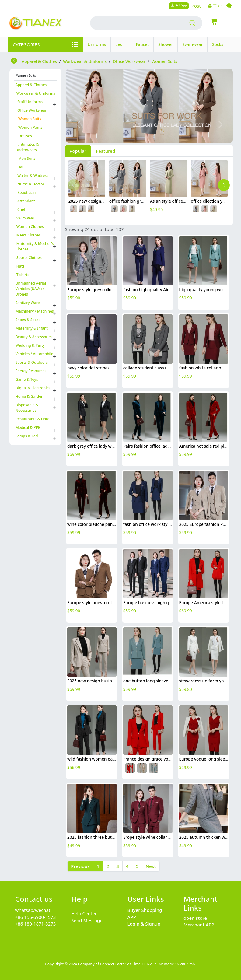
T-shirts (22, 275)
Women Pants (29, 127)
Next (151, 866)
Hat (20, 167)
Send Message (87, 920)
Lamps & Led (27, 436)
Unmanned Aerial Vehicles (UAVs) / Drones (31, 289)
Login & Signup (144, 924)
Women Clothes (30, 227)
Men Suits (26, 158)
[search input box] (138, 23)
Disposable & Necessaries (27, 408)
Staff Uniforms (29, 102)
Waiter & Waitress (32, 175)
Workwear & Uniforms (35, 93)
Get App (180, 5)
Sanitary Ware (28, 303)
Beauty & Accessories (34, 337)
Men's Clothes (28, 235)
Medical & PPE (28, 427)
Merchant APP (199, 925)
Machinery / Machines (35, 311)
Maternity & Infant (32, 328)
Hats (20, 266)
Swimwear (192, 44)
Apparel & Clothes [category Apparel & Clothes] (39, 61)
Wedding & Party (30, 345)
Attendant (25, 201)
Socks (218, 44)
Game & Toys (27, 379)
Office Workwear (31, 110)
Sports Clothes (29, 258)
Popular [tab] (78, 151)
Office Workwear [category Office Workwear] (129, 61)
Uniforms (97, 44)
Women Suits (28, 119)
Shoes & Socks (28, 320)
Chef (21, 210)
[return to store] (14, 61)
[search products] (192, 23)
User (217, 6)
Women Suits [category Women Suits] (164, 61)
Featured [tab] (106, 151)
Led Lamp (121, 47)
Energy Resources (31, 371)
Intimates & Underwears (27, 147)
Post (196, 6)
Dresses (24, 136)
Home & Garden (30, 396)
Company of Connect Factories (105, 964)
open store (195, 918)
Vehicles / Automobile (34, 354)
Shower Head (166, 47)
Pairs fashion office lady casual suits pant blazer (170, 446)
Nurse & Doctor (30, 184)
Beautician (26, 192)
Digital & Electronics (33, 388)
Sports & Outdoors (32, 362)
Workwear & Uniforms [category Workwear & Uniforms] (85, 61)
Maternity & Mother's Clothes (35, 246)
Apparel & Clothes (31, 85)
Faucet (142, 44)
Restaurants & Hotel (33, 419)
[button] (79, 124)
